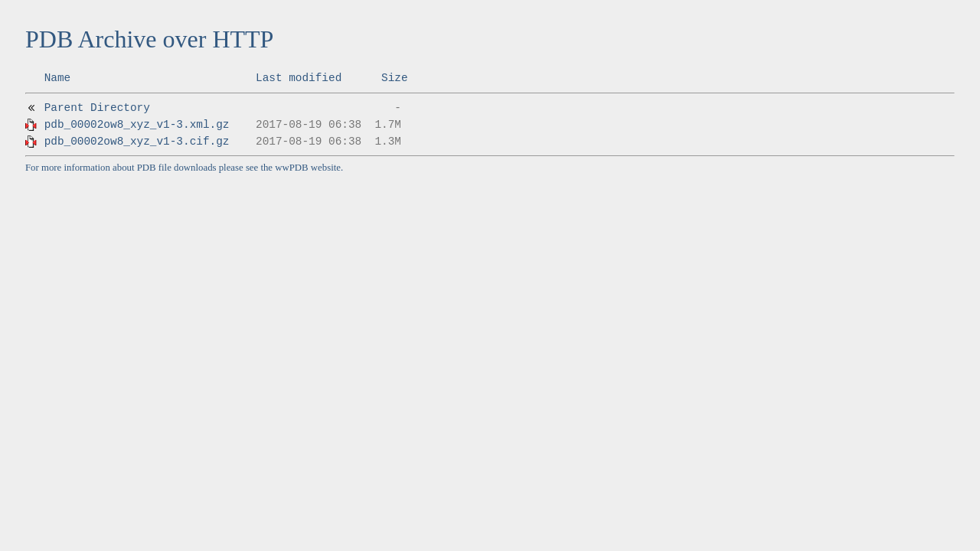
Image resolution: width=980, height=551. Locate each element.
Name (58, 78)
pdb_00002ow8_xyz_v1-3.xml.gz (137, 125)
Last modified (299, 78)
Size (395, 78)
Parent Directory (97, 108)
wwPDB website (308, 168)
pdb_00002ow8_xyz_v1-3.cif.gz (137, 142)
